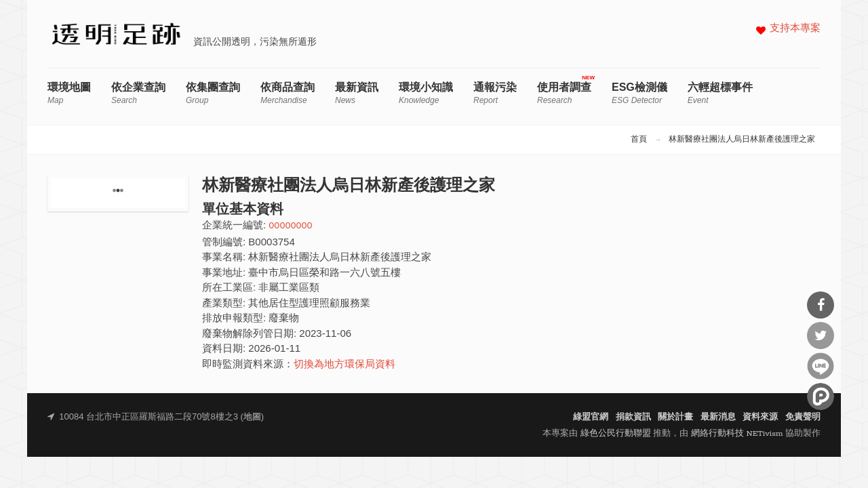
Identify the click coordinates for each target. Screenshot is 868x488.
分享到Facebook (821, 305)
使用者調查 (564, 93)
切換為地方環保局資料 (344, 365)
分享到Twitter (821, 335)
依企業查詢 (138, 93)
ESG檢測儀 (639, 93)
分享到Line (821, 366)
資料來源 (760, 417)
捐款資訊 (633, 417)
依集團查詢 (213, 93)
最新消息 (718, 417)
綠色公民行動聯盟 (616, 433)
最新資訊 (357, 93)
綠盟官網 (591, 417)
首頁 (639, 140)
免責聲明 (803, 417)
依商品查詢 (288, 93)
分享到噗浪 (821, 396)
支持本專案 (795, 29)
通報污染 (495, 93)
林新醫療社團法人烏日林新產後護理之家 (742, 140)
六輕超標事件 (720, 93)
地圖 (252, 417)
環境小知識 (426, 93)
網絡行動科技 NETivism (737, 433)
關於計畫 (675, 417)
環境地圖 (69, 93)
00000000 (290, 226)
